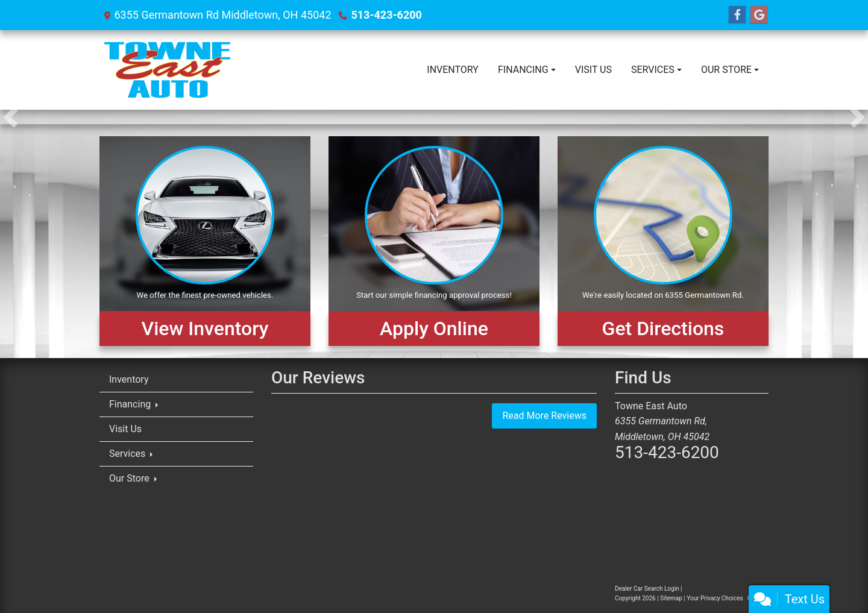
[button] (11, 117)
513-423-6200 (386, 15)
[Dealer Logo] (167, 70)
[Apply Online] (434, 241)
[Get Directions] (663, 241)
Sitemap (671, 598)
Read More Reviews (544, 416)
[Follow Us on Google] (759, 15)
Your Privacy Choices (725, 598)
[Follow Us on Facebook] (737, 15)
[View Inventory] (205, 241)
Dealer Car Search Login (647, 589)
